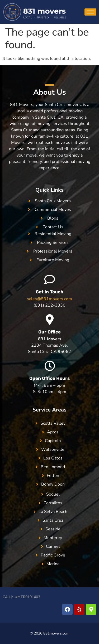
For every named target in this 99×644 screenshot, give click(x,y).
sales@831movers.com (49, 299)
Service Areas (49, 410)
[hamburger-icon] (90, 12)
